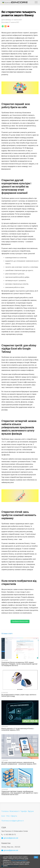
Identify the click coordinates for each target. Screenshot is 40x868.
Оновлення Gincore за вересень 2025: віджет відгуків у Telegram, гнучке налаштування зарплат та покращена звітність (19, 664)
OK (36, 857)
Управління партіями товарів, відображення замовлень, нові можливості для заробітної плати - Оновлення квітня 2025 (20, 793)
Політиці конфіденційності (19, 860)
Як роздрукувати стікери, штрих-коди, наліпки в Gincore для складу (19, 695)
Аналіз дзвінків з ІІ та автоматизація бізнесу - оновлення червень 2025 (18, 729)
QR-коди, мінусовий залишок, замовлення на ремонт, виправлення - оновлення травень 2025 (19, 763)
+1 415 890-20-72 (10, 835)
